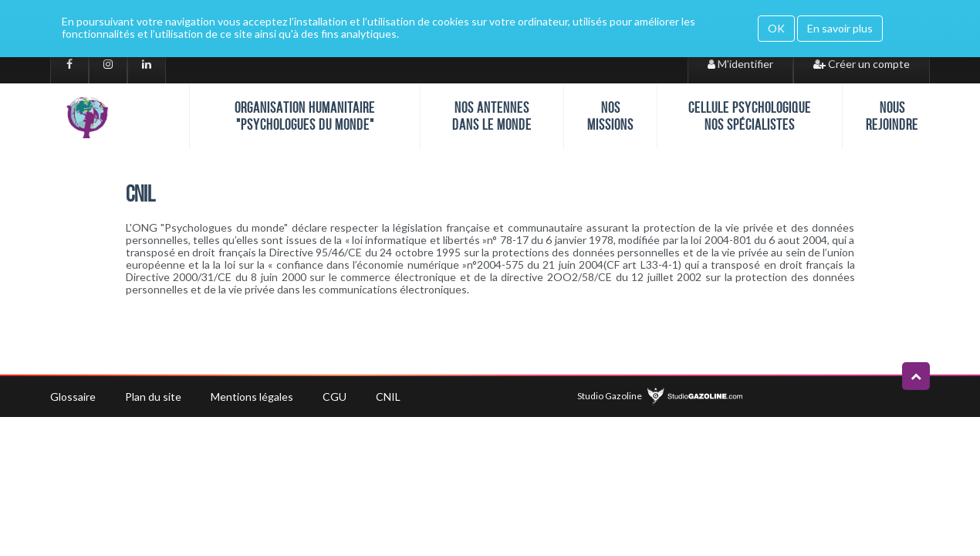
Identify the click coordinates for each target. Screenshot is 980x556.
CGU (335, 397)
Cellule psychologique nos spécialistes (750, 116)
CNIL (388, 397)
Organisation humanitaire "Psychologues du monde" (305, 116)
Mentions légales (252, 397)
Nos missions (610, 116)
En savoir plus (840, 28)
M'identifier (740, 64)
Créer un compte (862, 64)
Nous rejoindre (892, 116)
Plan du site (153, 397)
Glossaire (73, 397)
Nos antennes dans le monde (492, 116)
